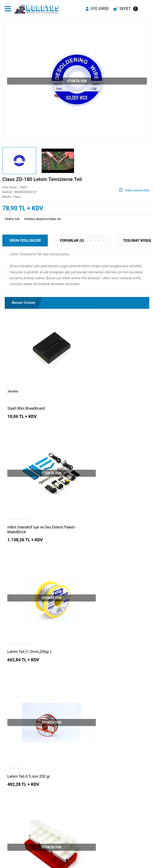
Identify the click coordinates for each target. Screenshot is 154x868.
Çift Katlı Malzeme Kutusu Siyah (108, 592)
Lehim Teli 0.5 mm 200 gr (102, 487)
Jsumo (13, 371)
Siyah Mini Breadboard (26, 388)
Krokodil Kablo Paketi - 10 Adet (107, 696)
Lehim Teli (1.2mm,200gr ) (29, 487)
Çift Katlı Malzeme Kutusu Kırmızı (35, 598)
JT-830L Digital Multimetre (29, 696)
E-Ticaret (63, 865)
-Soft (53, 865)
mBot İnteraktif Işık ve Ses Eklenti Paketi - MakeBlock (109, 385)
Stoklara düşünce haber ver (43, 219)
